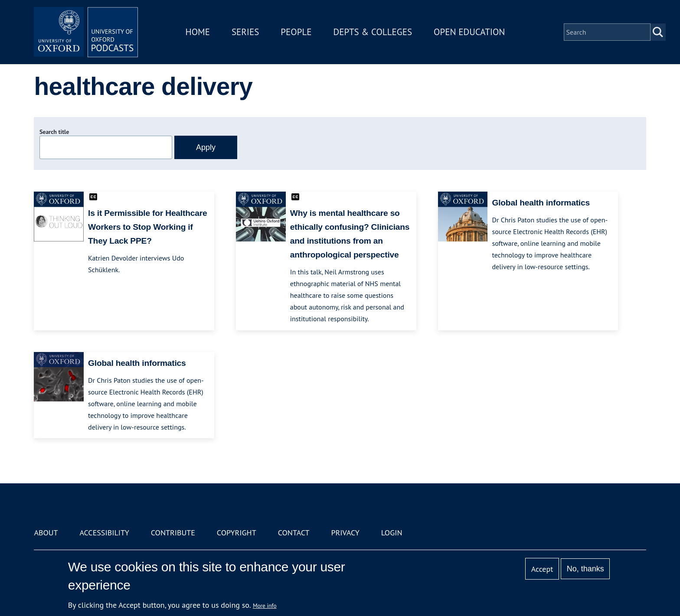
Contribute (173, 533)
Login (392, 533)
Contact (294, 533)
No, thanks (585, 569)
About (46, 533)
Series (245, 32)
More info (265, 606)
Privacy (345, 533)
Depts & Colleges (373, 32)
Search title (54, 132)
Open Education (469, 32)
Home (198, 32)
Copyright (237, 533)
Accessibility (104, 533)
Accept (542, 569)
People (296, 32)
